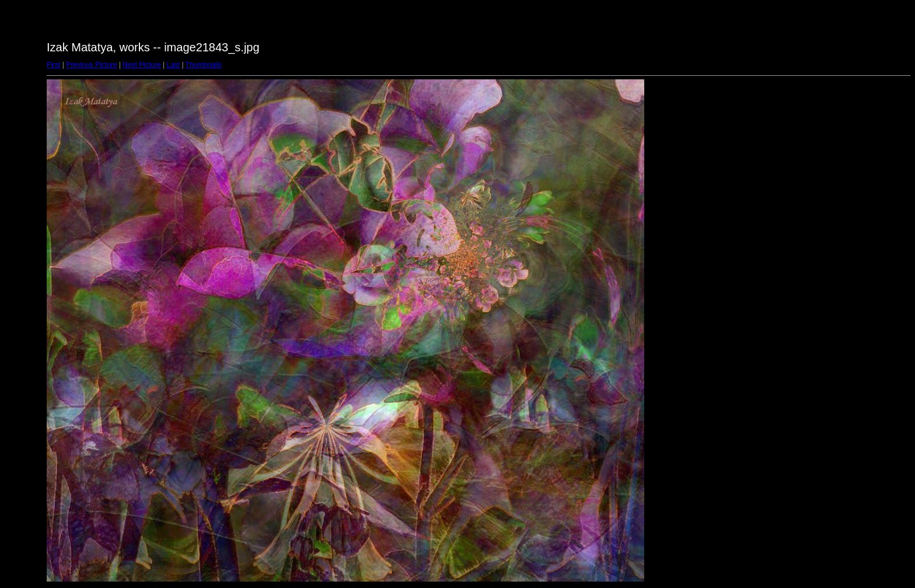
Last (173, 65)
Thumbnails (204, 65)
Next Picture (142, 65)
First (53, 65)
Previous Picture (91, 65)
